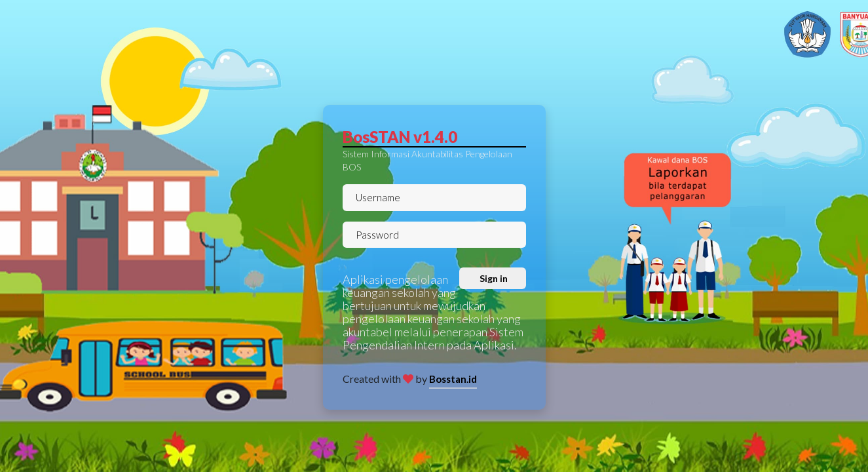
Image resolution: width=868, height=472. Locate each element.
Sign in (493, 278)
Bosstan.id (453, 379)
